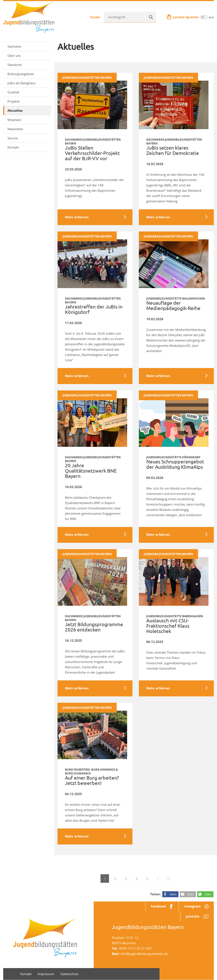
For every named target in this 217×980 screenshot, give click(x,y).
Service (28, 138)
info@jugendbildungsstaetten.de (144, 954)
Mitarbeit (28, 120)
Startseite (14, 46)
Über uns (28, 56)
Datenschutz (70, 974)
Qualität (28, 92)
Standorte (15, 65)
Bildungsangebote (28, 74)
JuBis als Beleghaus (22, 83)
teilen (173, 894)
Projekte (28, 101)
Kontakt (13, 147)
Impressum (46, 974)
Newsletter (28, 129)
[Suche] (151, 17)
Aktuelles (15, 111)
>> (169, 879)
